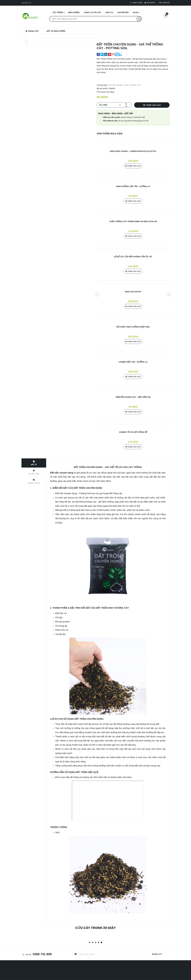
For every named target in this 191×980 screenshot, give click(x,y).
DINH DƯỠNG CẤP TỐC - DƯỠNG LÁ (133, 186)
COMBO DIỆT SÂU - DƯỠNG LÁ (133, 362)
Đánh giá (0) (34, 481)
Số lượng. (103, 105)
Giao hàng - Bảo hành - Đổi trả (115, 114)
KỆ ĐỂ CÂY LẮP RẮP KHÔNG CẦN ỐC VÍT (133, 257)
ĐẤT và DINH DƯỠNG (56, 31)
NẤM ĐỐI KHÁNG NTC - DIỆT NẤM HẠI (133, 397)
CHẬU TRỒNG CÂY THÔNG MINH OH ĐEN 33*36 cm (133, 221)
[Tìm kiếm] (139, 19)
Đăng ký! (157, 954)
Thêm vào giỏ (152, 105)
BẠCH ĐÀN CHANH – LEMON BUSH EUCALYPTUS (133, 151)
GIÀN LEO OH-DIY (133, 292)
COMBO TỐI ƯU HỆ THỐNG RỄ (133, 432)
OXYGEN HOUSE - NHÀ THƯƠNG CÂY (124, 85)
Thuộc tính (34, 472)
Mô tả (34, 463)
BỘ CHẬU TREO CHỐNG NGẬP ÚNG (133, 327)
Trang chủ (32, 31)
